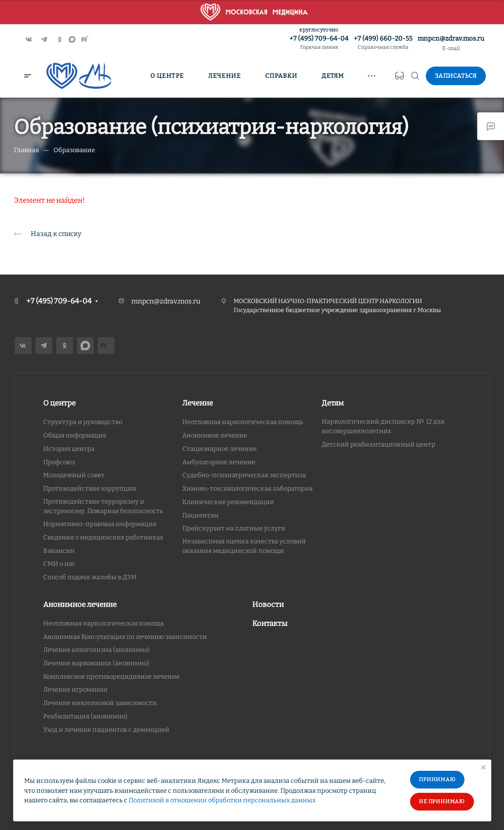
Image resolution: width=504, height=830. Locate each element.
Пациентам (200, 515)
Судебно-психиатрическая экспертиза (244, 475)
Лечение (198, 403)
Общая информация (75, 435)
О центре (59, 403)
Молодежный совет (74, 475)
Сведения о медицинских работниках (103, 537)
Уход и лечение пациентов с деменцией (106, 730)
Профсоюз (59, 462)
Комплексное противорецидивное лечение (111, 677)
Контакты (270, 624)
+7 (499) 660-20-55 (383, 43)
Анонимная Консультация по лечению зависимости (125, 637)
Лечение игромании (75, 690)
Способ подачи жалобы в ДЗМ (90, 577)
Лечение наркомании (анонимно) (96, 663)
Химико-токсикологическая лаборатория (247, 488)
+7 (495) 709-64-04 (319, 43)
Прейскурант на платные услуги (234, 528)
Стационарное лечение (219, 449)
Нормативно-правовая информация (100, 524)
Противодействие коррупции (90, 488)
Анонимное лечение (215, 435)
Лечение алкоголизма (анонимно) (97, 650)
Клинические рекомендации (228, 502)
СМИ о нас (59, 564)
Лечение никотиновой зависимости (100, 703)
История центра (69, 449)
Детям (333, 403)
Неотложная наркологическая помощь (243, 422)
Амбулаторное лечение (219, 462)
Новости (268, 605)
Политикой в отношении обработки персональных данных (222, 800)
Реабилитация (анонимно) (85, 716)
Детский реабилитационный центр (379, 444)
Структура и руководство (83, 422)
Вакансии (59, 551)
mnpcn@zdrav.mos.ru (451, 38)
